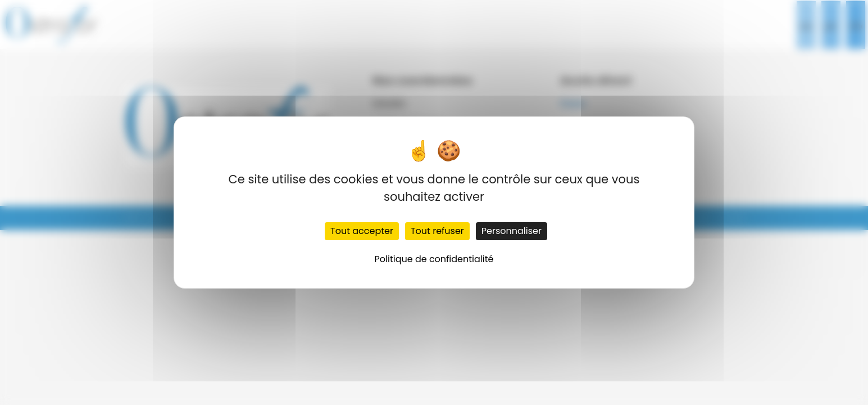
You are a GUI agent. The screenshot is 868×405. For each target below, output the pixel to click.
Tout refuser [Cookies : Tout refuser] (437, 231)
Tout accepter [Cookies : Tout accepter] (362, 231)
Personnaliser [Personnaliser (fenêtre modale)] (512, 231)
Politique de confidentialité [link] (434, 259)
